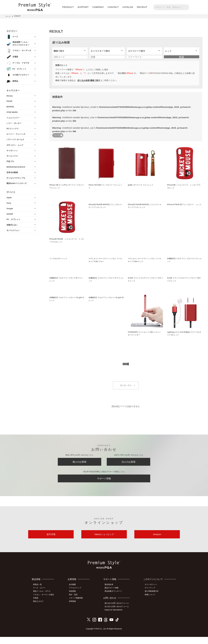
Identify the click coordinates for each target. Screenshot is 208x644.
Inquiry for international (115, 617)
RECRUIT (142, 7)
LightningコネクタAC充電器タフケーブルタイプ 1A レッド (184, 337)
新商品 (15, 80)
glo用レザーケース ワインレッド (142, 188)
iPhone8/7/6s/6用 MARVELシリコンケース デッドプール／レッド (145, 209)
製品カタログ (39, 609)
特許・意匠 (75, 602)
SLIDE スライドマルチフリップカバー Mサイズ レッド (184, 283)
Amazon (157, 542)
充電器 (37, 605)
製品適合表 (110, 593)
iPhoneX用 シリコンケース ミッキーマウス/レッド (184, 189)
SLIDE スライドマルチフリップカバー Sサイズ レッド (145, 283)
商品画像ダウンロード (114, 599)
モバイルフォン (13, 229)
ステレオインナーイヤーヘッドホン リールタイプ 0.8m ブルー (106, 263)
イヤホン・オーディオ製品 (44, 602)
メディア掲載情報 (77, 605)
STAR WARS (12, 111)
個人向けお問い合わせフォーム (118, 611)
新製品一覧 (38, 593)
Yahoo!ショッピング (104, 542)
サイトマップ (151, 596)
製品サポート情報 (113, 596)
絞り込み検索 (61, 41)
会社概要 (74, 593)
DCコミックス (13, 128)
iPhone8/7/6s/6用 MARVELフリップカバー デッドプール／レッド (106, 209)
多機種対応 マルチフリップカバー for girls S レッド (65, 303)
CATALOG (128, 7)
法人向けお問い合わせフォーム (118, 614)
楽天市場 (51, 542)
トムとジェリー (13, 117)
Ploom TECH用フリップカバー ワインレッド (106, 189)
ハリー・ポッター (14, 122)
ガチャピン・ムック (15, 144)
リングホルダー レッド (59, 262)
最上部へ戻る (126, 389)
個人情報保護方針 (152, 599)
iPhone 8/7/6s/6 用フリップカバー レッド (185, 209)
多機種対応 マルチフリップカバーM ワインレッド (67, 283)
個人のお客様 (79, 467)
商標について (151, 602)
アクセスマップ (76, 596)
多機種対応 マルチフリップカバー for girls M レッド (104, 303)
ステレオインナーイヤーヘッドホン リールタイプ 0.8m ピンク (145, 263)
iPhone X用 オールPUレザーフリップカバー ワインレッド (67, 189)
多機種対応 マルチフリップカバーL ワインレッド (184, 263)
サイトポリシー (152, 593)
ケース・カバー (40, 596)
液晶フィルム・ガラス (43, 599)
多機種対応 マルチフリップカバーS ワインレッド (106, 283)
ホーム (8, 16)
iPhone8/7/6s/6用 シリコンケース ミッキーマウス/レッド (67, 243)
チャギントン (12, 150)
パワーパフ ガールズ (15, 139)
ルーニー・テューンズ (16, 133)
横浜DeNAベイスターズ (17, 182)
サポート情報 (104, 485)
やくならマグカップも (16, 177)
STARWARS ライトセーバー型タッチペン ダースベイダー (145, 337)
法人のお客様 (129, 467)
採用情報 (74, 609)
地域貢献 (74, 599)
